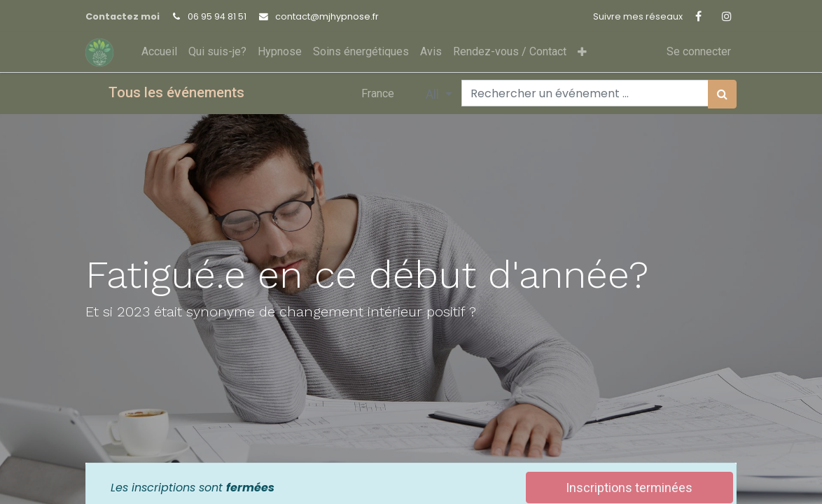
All (434, 94)
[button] (582, 52)
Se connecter (699, 51)
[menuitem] (159, 52)
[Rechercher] (722, 94)
